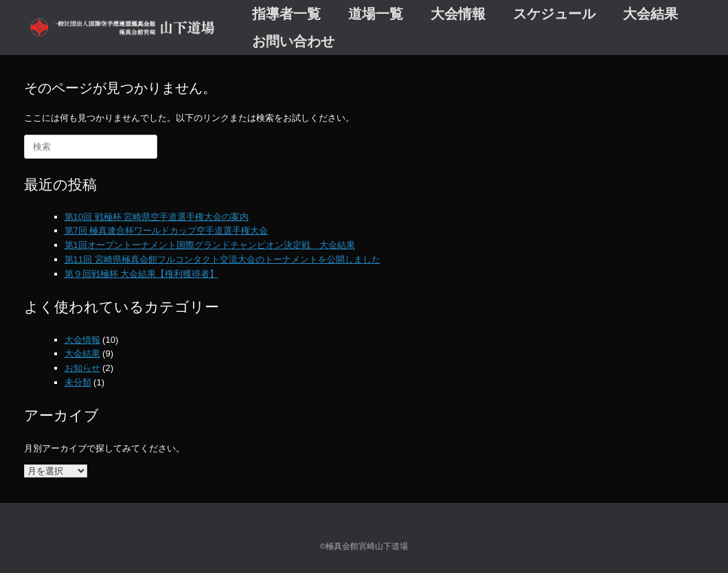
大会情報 (458, 14)
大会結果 (650, 14)
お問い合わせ (293, 41)
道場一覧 (376, 14)
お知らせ (82, 368)
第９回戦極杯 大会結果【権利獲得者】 (142, 274)
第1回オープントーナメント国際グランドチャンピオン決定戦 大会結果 (210, 245)
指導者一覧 (286, 14)
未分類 (78, 382)
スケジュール (554, 14)
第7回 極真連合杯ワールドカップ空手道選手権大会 (167, 231)
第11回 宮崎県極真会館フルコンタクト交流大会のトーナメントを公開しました (223, 259)
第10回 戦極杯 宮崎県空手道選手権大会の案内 (157, 217)
